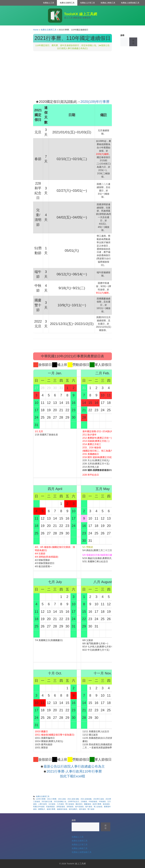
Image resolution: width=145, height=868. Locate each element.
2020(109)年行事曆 (95, 102)
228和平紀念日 (73, 802)
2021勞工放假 (99, 799)
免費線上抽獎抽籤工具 (130, 3)
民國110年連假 (39, 807)
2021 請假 (62, 799)
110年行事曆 (41, 799)
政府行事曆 (97, 804)
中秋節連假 (93, 802)
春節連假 (106, 804)
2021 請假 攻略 (73, 799)
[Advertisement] (72, 75)
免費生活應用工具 (67, 3)
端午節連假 (79, 807)
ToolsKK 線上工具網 (81, 14)
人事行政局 (42, 804)
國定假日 (79, 804)
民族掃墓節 (50, 807)
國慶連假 (88, 804)
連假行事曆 (51, 809)
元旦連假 (52, 804)
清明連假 (70, 807)
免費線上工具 (49, 3)
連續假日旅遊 (62, 809)
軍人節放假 (98, 807)
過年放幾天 (73, 809)
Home (36, 30)
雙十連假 (91, 809)
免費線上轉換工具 (108, 3)
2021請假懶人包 (60, 802)
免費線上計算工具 (88, 3)
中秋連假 (102, 802)
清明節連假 (61, 807)
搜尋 (122, 35)
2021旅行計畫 (47, 802)
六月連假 (60, 804)
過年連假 (82, 809)
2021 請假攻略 (86, 799)
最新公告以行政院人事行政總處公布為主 (74, 766)
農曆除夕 (42, 809)
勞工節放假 (70, 804)
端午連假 (89, 807)
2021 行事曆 (52, 799)
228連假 (84, 802)
